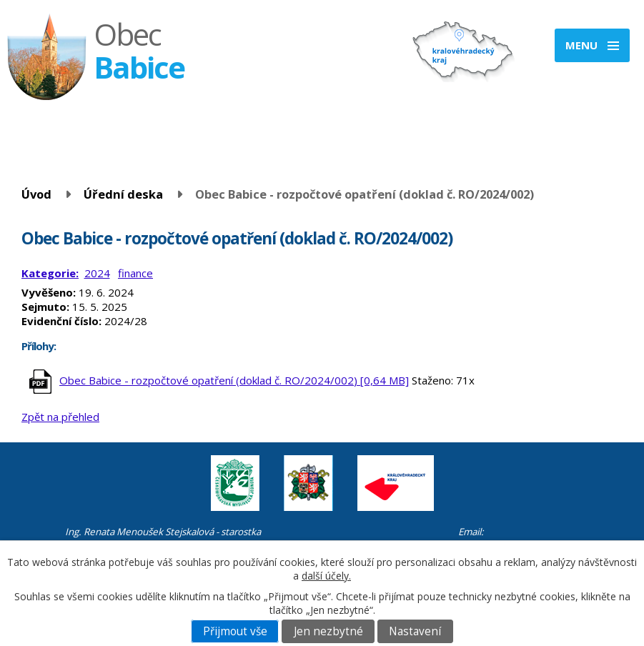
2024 (97, 273)
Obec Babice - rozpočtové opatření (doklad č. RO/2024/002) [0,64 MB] (234, 380)
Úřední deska (123, 194)
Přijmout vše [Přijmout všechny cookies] (235, 631)
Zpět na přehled (60, 417)
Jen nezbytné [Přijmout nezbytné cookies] (328, 631)
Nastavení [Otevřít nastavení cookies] (415, 631)
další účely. (326, 576)
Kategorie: (50, 273)
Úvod (36, 194)
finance (135, 273)
